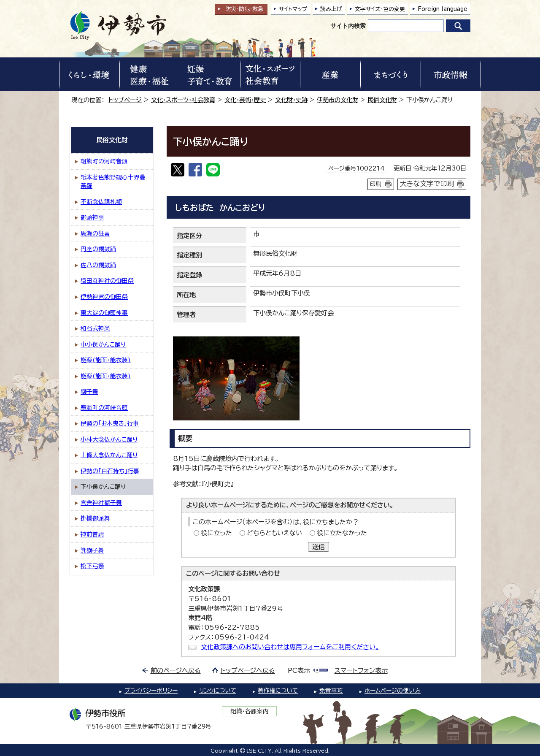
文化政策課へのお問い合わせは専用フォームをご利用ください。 (290, 647)
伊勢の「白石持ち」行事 (110, 471)
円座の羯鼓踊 (98, 249)
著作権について (278, 691)
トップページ (125, 100)
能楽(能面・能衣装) (106, 360)
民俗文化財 (382, 100)
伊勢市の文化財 (337, 100)
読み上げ (331, 9)
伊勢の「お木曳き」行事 (110, 423)
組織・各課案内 (250, 711)
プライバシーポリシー (151, 691)
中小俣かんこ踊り (103, 344)
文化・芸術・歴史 (245, 100)
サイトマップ (293, 9)
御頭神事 (92, 217)
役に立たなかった (342, 533)
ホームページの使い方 (393, 691)
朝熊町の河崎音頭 (104, 161)
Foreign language (443, 9)
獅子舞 (89, 392)
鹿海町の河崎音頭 (104, 408)
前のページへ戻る (176, 671)
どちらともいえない (274, 533)
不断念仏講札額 (101, 202)
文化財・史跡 (291, 100)
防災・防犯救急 (244, 9)
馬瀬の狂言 (95, 233)
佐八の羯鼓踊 (98, 265)
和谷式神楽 (95, 328)
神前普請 (92, 534)
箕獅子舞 (92, 550)
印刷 (376, 184)
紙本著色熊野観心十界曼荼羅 (113, 182)
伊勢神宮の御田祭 (104, 297)
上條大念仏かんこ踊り (109, 455)
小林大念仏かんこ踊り (109, 439)
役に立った (216, 533)
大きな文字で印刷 (427, 184)
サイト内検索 (348, 26)
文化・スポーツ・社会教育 (183, 100)
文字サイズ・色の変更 (380, 9)
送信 (319, 547)
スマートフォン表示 (361, 671)
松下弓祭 (92, 566)
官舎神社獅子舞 (101, 503)
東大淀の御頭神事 (104, 313)
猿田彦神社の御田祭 (107, 281)
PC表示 (299, 671)
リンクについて (218, 691)
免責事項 (331, 691)
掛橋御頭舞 (95, 518)
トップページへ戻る (248, 671)
